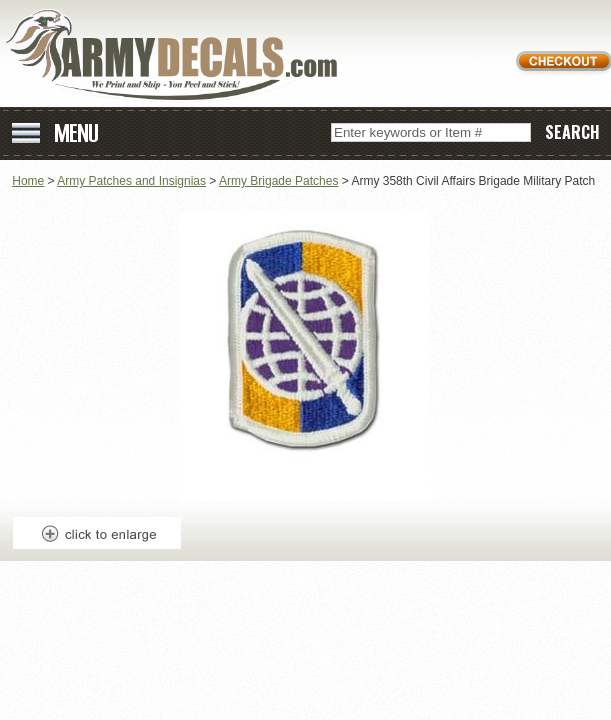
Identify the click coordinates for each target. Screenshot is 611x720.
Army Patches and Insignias (131, 181)
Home (28, 181)
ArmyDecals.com (179, 55)
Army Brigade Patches (278, 181)
